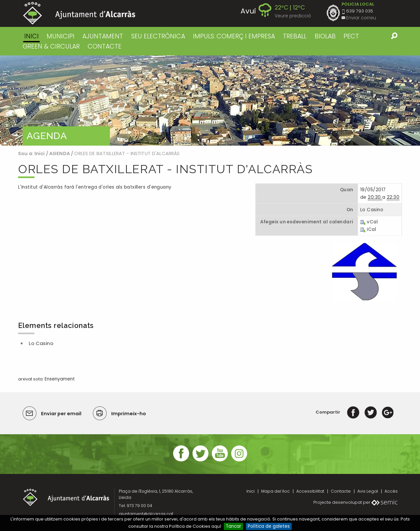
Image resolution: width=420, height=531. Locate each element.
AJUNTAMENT (103, 36)
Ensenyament (60, 379)
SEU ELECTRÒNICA (158, 36)
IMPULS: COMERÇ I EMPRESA (234, 36)
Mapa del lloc (275, 491)
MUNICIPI (61, 36)
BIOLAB (325, 36)
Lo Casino (41, 343)
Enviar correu (361, 18)
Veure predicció (293, 16)
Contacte (341, 491)
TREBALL (295, 36)
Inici (31, 36)
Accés (391, 491)
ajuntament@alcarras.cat (146, 514)
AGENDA (60, 153)
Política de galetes (269, 526)
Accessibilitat (310, 491)
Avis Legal (368, 491)
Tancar (233, 526)
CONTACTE (105, 46)
